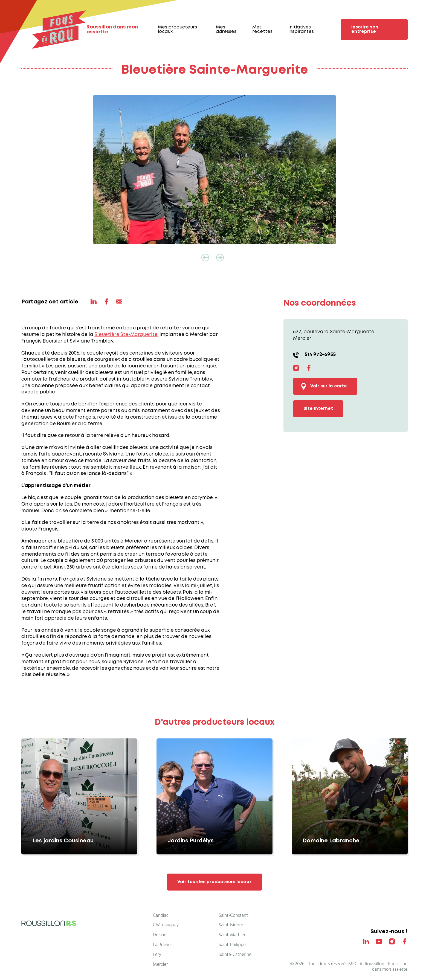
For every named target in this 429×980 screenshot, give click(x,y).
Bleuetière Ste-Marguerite (126, 335)
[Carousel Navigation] (215, 257)
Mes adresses (226, 29)
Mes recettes (262, 29)
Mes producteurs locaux (177, 29)
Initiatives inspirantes (301, 29)
